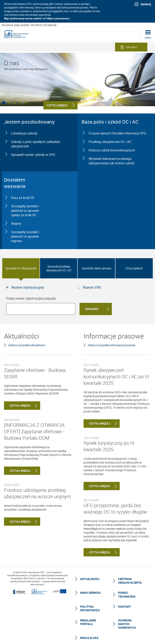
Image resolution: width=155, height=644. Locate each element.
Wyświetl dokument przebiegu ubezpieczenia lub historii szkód (111, 161)
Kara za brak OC (23, 198)
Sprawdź (92, 309)
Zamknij (146, 4)
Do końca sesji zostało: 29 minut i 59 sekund (29, 25)
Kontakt (125, 607)
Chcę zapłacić (134, 268)
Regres (16, 223)
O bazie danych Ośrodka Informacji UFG (117, 133)
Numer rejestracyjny (28, 287)
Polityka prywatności (90, 608)
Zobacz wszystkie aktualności (27, 345)
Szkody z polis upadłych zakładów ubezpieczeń (36, 144)
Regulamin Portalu (88, 622)
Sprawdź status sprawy (96, 268)
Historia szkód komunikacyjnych (112, 150)
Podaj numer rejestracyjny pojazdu (31, 298)
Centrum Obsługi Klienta (130, 581)
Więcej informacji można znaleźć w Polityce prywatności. (37, 18)
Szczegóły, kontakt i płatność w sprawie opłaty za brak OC (25, 211)
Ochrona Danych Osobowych (127, 624)
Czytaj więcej (17, 405)
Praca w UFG (89, 638)
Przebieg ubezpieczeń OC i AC (110, 142)
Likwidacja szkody (24, 133)
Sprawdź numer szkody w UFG (33, 155)
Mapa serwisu (90, 593)
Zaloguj (131, 47)
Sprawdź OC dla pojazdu (21, 268)
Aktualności (90, 579)
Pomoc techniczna (127, 594)
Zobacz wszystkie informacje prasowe (111, 345)
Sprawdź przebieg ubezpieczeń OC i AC (59, 268)
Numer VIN (92, 287)
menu (148, 38)
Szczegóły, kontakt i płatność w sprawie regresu (25, 236)
